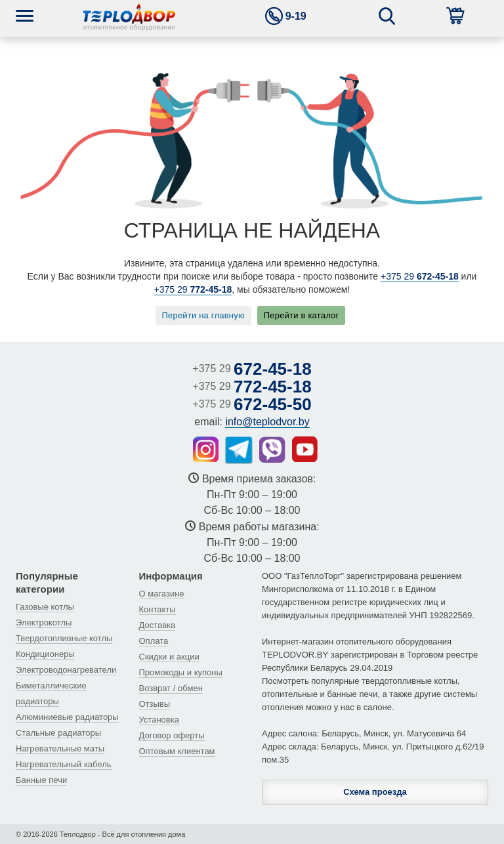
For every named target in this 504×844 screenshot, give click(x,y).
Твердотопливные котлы (64, 638)
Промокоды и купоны (181, 672)
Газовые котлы (45, 607)
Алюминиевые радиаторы (67, 717)
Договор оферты (172, 735)
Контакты (157, 609)
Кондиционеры (45, 654)
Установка (159, 720)
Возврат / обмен (171, 688)
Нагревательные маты (60, 749)
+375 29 (420, 276)
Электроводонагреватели (66, 670)
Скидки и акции (169, 657)
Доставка (157, 625)
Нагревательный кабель (64, 764)
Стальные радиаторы (58, 733)
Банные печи (41, 780)
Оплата (154, 641)
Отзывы (155, 704)
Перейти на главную (203, 315)
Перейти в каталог (302, 315)
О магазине (162, 594)
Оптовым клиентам (177, 751)
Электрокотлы (44, 622)
